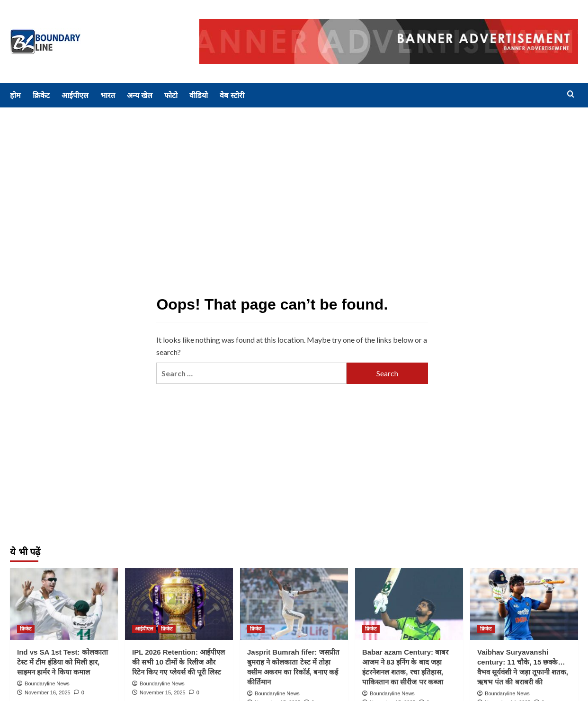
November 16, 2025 (48, 692)
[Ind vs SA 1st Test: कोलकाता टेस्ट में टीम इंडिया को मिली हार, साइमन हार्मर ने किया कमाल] (64, 604)
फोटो (171, 95)
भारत (108, 95)
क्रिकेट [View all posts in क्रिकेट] (26, 629)
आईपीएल (75, 95)
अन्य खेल (140, 95)
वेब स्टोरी (232, 95)
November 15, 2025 (163, 692)
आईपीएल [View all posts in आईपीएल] (144, 629)
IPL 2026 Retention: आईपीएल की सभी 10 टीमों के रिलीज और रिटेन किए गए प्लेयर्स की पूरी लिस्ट (178, 662)
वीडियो (199, 95)
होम (15, 95)
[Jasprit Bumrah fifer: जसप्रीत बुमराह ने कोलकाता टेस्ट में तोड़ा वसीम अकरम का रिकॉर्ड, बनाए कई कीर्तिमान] (294, 604)
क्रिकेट (41, 95)
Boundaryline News (47, 683)
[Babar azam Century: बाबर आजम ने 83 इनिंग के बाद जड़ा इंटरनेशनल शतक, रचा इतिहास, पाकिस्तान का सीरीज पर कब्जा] (409, 604)
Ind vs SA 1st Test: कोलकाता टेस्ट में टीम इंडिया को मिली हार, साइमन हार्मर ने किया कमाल (62, 662)
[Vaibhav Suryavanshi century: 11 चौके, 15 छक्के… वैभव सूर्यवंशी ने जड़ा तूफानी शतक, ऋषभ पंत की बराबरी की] (524, 604)
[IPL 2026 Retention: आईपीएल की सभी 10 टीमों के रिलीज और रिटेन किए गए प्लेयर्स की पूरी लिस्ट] (179, 604)
